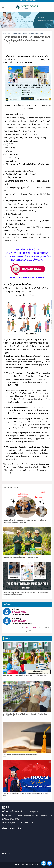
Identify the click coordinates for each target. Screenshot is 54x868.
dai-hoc (15, 34)
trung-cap (39, 34)
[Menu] (3, 7)
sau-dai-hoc (23, 34)
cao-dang (7, 34)
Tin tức (31, 34)
